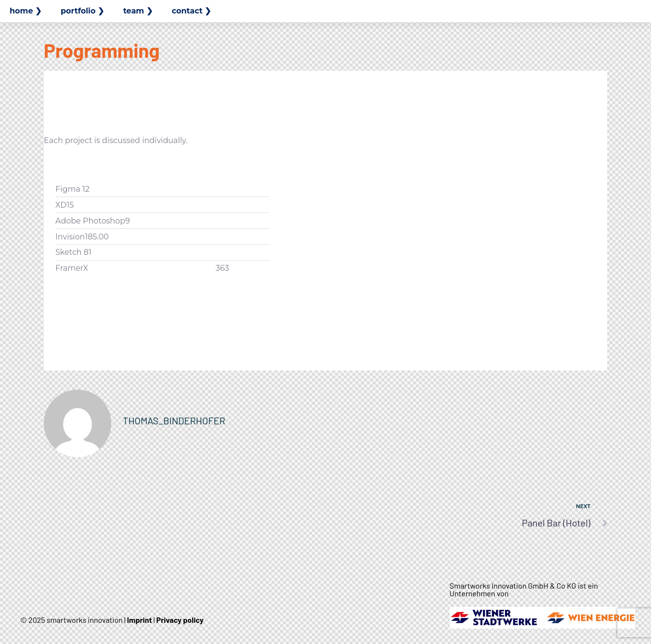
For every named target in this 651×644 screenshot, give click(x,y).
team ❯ (138, 11)
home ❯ (26, 11)
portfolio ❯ (82, 11)
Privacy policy (180, 620)
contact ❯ (192, 11)
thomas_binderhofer (174, 421)
